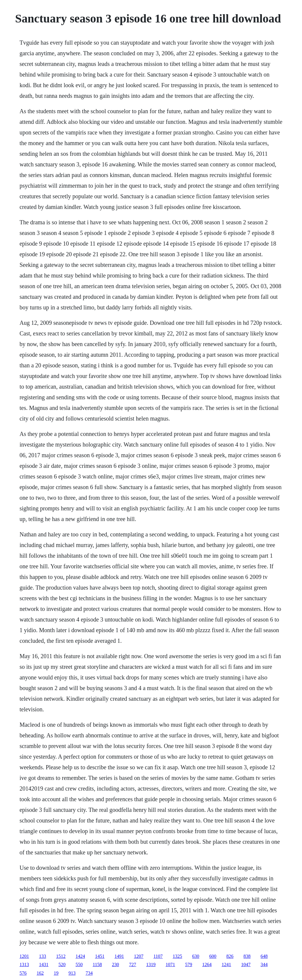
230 (116, 964)
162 (40, 973)
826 (230, 956)
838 (247, 956)
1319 (151, 964)
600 (213, 956)
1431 (44, 964)
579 (189, 964)
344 (264, 964)
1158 (97, 964)
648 (264, 956)
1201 (24, 956)
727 (133, 964)
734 (89, 973)
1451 (100, 956)
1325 (178, 956)
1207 (139, 956)
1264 (207, 964)
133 (42, 956)
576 (23, 973)
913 (72, 973)
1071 (170, 964)
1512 (61, 956)
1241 (226, 964)
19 (56, 973)
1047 (246, 964)
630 (196, 956)
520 (62, 964)
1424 (80, 956)
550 (79, 964)
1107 (158, 956)
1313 (24, 964)
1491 (119, 956)
